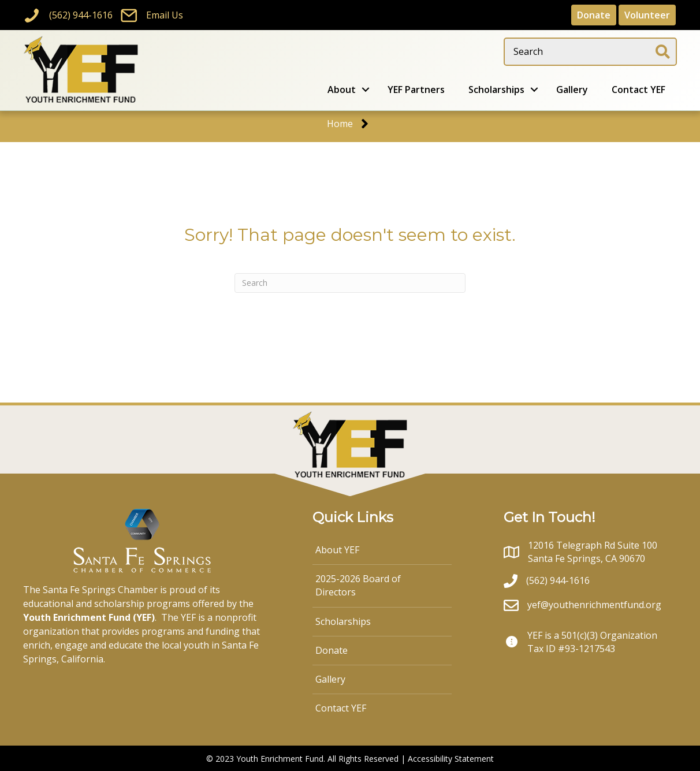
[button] (366, 90)
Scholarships (496, 90)
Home (340, 124)
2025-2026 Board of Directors (358, 585)
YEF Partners (416, 90)
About (342, 90)
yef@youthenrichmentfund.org (594, 605)
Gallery (572, 90)
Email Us (165, 15)
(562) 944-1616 (81, 15)
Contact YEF (638, 90)
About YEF (337, 550)
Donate (332, 650)
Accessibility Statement (451, 759)
